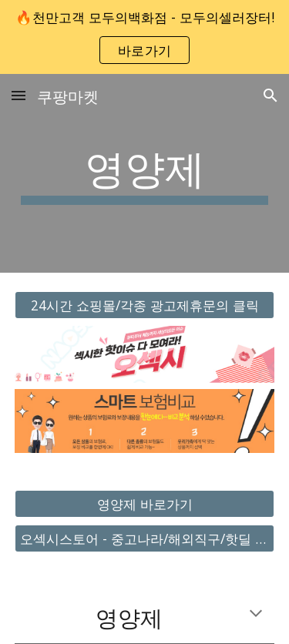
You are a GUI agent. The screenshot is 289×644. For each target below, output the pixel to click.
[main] (145, 173)
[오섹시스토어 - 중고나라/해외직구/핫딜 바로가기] (145, 539)
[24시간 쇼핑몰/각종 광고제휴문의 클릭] (145, 305)
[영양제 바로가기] (145, 504)
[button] (18, 95)
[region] (144, 37)
